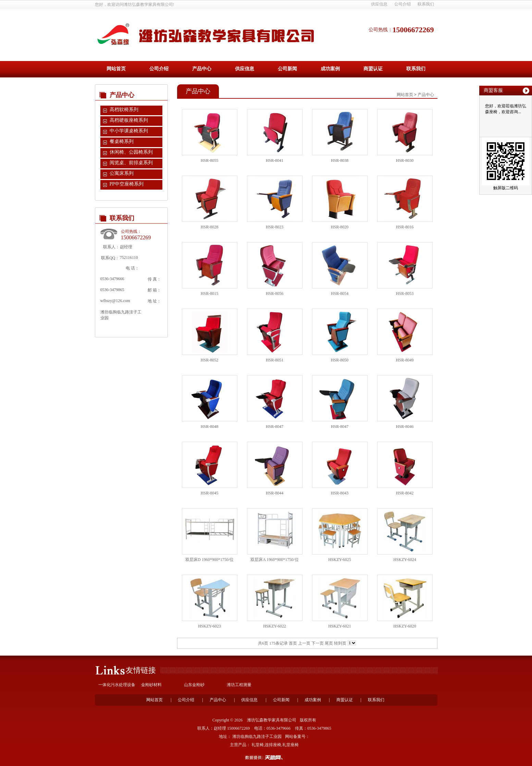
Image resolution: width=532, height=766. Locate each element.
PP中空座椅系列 (127, 184)
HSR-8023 (275, 227)
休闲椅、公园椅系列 (131, 152)
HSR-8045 (209, 493)
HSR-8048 (209, 427)
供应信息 (379, 4)
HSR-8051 (275, 360)
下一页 (318, 643)
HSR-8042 (405, 493)
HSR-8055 (209, 160)
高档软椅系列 (124, 110)
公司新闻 (287, 69)
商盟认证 (373, 69)
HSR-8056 (275, 294)
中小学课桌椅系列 (129, 131)
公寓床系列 (122, 173)
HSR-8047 (275, 427)
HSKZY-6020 (405, 626)
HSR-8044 (275, 493)
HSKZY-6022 (275, 626)
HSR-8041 (275, 160)
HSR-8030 (405, 160)
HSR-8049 (405, 360)
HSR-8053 (405, 294)
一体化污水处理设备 (117, 685)
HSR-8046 (405, 427)
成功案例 (330, 69)
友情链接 (141, 670)
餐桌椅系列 (122, 141)
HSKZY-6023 (209, 626)
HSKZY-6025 (340, 560)
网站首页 (116, 69)
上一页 (304, 643)
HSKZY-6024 (405, 560)
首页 (293, 643)
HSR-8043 (340, 493)
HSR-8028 (209, 227)
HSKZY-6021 (340, 626)
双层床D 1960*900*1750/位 (209, 560)
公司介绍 (403, 4)
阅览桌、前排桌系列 (131, 163)
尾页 (329, 643)
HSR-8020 (340, 227)
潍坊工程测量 (239, 685)
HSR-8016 (405, 227)
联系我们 (426, 4)
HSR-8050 (340, 360)
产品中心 (202, 69)
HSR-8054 (340, 294)
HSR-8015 (209, 294)
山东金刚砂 (194, 685)
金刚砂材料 (151, 685)
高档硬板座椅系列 (129, 120)
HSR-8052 (209, 360)
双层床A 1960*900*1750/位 (274, 560)
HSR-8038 (340, 160)
